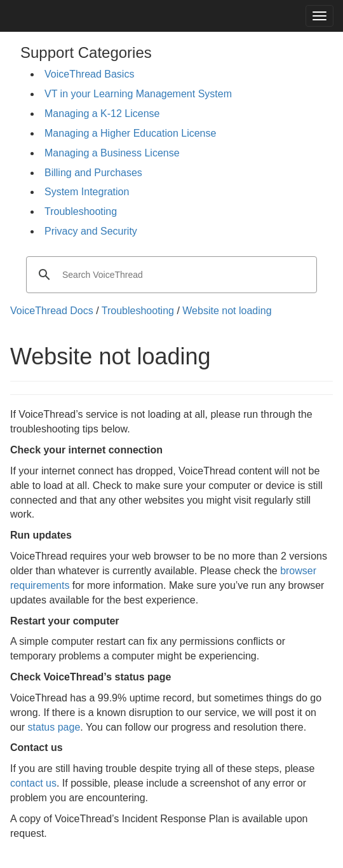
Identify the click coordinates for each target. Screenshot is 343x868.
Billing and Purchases (93, 173)
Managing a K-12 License (102, 114)
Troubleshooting (81, 211)
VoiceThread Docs (52, 311)
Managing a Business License (112, 153)
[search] (170, 275)
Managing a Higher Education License (130, 133)
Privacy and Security (91, 231)
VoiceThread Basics (89, 74)
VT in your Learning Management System (138, 94)
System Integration (87, 192)
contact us (33, 783)
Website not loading (227, 311)
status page (54, 727)
